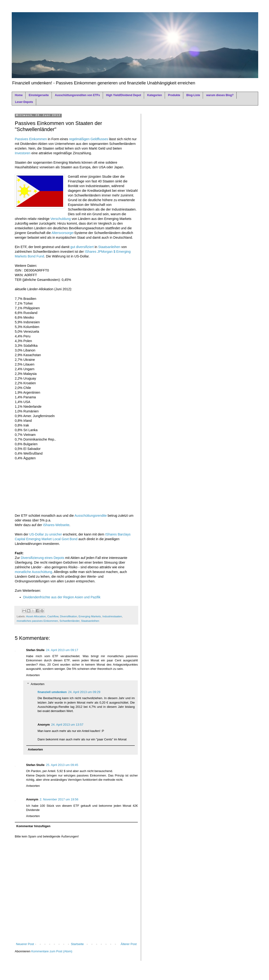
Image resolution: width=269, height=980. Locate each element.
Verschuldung (61, 219)
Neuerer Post (25, 944)
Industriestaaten (112, 616)
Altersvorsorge (62, 233)
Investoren (23, 153)
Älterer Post (129, 944)
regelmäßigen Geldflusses (88, 139)
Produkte (174, 95)
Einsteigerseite (39, 95)
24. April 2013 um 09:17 (62, 650)
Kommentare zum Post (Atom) (52, 951)
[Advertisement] (76, 484)
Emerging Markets (90, 616)
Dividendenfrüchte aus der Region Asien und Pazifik (62, 597)
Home (19, 95)
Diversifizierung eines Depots (42, 558)
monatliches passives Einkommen (37, 621)
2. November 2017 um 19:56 (59, 799)
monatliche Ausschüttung (33, 572)
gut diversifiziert (82, 247)
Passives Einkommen (31, 139)
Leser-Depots (24, 102)
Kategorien (155, 95)
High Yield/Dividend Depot (124, 95)
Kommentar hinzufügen (33, 826)
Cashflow (53, 616)
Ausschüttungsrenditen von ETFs (77, 95)
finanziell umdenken (52, 692)
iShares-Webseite (56, 525)
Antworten (33, 675)
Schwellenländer (70, 621)
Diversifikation (69, 616)
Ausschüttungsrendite (91, 516)
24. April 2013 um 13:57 (67, 725)
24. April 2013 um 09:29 (84, 692)
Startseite (77, 944)
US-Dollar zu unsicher (46, 534)
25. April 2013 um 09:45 (62, 765)
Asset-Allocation (36, 616)
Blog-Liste (193, 95)
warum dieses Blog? (220, 95)
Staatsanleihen (109, 247)
